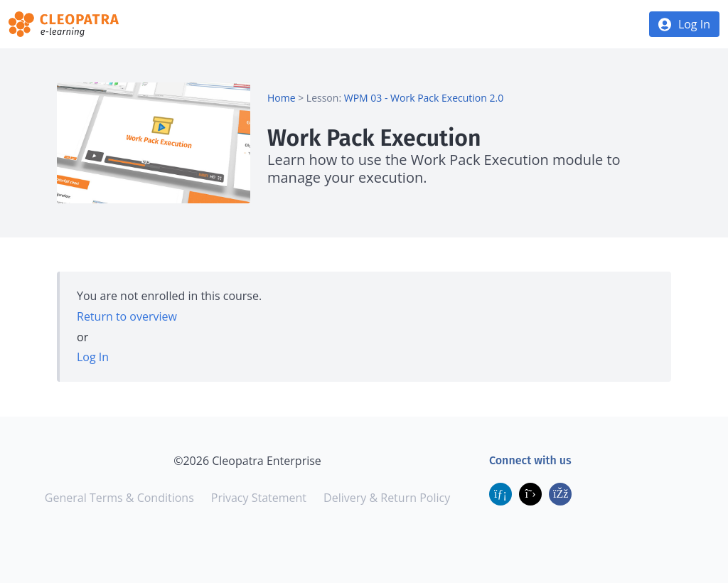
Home (282, 98)
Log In (694, 24)
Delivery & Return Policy (387, 498)
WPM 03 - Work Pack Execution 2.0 (424, 98)
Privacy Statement (259, 498)
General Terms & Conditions (119, 498)
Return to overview (127, 316)
